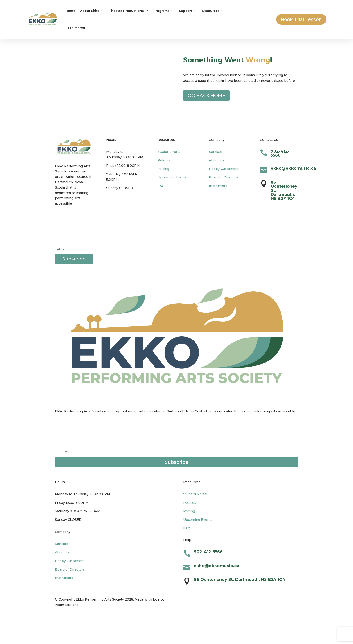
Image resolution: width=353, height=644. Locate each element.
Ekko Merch (75, 28)
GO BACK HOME (206, 96)
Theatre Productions (126, 11)
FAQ (161, 186)
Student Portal (170, 152)
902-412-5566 (280, 153)
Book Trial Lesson (301, 19)
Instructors (218, 186)
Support (186, 11)
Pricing (163, 169)
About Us (216, 160)
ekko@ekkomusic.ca (293, 168)
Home (70, 11)
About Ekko (90, 11)
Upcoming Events (172, 177)
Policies (164, 160)
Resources (211, 11)
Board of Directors (224, 177)
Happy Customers (224, 169)
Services (216, 152)
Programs (161, 11)
